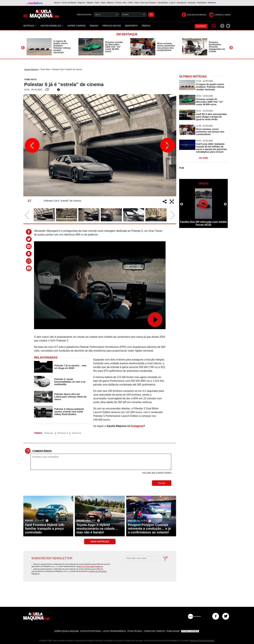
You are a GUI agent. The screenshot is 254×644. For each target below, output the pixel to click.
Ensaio (94, 26)
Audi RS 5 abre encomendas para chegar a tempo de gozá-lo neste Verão (211, 117)
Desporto (131, 26)
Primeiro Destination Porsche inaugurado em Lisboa (217, 47)
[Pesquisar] (214, 26)
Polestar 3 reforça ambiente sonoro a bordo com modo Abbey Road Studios (69, 412)
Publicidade (173, 631)
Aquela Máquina (31, 69)
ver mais (204, 158)
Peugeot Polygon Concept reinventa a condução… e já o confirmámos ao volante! (149, 529)
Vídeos (146, 26)
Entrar (201, 26)
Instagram (137, 426)
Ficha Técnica (135, 631)
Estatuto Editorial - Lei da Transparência (103, 631)
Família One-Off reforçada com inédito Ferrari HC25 (204, 223)
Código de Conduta (154, 631)
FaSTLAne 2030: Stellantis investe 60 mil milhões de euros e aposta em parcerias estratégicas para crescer (211, 148)
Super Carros (77, 26)
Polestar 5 (63, 433)
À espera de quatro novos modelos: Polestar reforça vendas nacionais (62, 47)
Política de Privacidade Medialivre (90, 566)
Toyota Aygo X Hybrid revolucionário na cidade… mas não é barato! (97, 529)
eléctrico (77, 433)
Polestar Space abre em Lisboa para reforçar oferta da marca (70, 397)
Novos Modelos (52, 26)
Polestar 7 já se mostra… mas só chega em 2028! (70, 367)
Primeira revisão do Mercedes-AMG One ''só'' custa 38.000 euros (114, 47)
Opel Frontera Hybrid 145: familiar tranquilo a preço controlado (45, 529)
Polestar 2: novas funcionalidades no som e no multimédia (70, 382)
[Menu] (25, 16)
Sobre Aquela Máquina (67, 631)
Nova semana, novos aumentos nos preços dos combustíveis (166, 47)
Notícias (30, 26)
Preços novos (112, 26)
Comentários (42, 451)
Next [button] (231, 48)
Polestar (49, 433)
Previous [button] (23, 48)
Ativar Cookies (190, 631)
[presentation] (144, 569)
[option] (49, 47)
